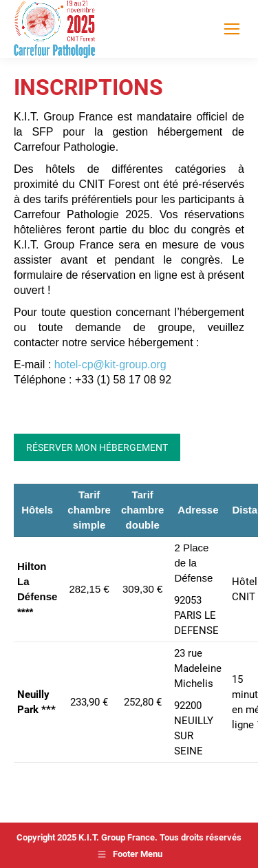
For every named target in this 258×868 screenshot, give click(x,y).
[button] (25, 843)
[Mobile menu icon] (232, 29)
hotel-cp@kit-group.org (110, 364)
